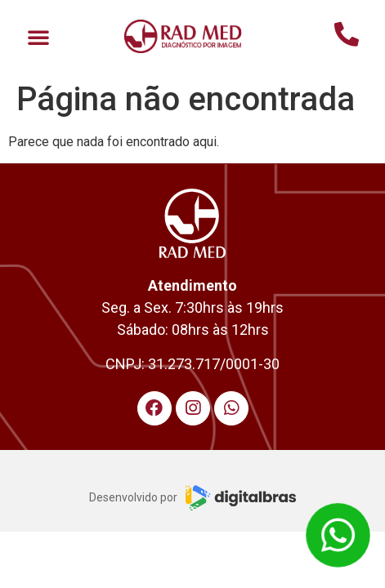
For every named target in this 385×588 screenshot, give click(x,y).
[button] (38, 37)
